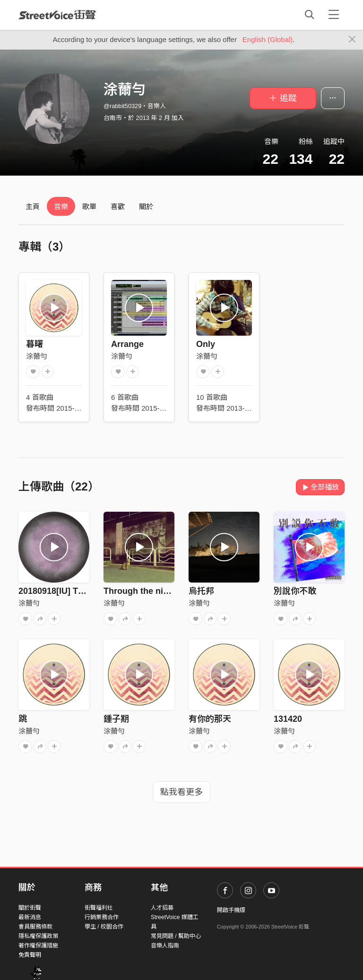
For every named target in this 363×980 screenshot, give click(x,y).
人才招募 (162, 908)
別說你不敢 (295, 591)
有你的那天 (210, 719)
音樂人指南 (165, 946)
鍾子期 (116, 719)
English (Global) (268, 39)
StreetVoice (57, 15)
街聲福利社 (99, 908)
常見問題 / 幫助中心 (176, 936)
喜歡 (118, 207)
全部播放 (320, 487)
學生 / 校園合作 (104, 927)
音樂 (61, 207)
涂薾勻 (37, 356)
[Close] (352, 40)
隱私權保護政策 (38, 936)
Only (206, 344)
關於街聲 (30, 908)
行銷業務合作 (102, 917)
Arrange (127, 344)
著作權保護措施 (38, 946)
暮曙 (35, 344)
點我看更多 (181, 792)
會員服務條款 (35, 927)
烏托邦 (201, 591)
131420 (288, 719)
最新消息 (30, 917)
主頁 (33, 207)
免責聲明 (30, 955)
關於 (146, 207)
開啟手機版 (231, 910)
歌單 (89, 207)
